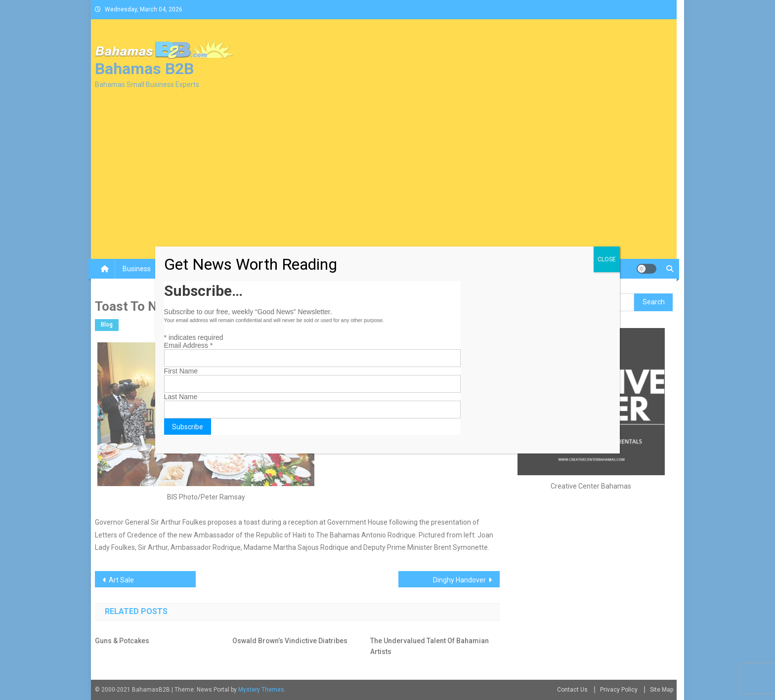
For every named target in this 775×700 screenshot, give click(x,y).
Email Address (189, 345)
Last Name (181, 397)
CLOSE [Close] (607, 259)
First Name (181, 371)
